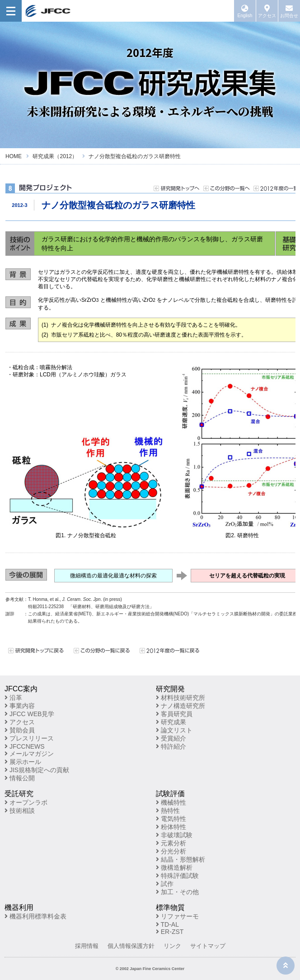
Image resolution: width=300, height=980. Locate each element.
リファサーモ (177, 916)
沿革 (13, 698)
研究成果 (171, 722)
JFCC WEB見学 (29, 714)
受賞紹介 (171, 738)
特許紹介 (171, 746)
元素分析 (171, 843)
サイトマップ (208, 946)
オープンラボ (26, 802)
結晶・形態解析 (180, 859)
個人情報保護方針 (131, 946)
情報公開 (20, 778)
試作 (165, 884)
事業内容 (20, 706)
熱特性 (168, 811)
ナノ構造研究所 (180, 706)
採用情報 (87, 946)
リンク (172, 946)
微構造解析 (174, 867)
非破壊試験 (174, 835)
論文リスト (174, 730)
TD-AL (167, 924)
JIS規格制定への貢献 (37, 770)
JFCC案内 (21, 689)
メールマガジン (29, 754)
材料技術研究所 (180, 698)
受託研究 (19, 794)
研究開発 (170, 689)
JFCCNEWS (25, 746)
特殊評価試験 (177, 876)
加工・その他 (177, 892)
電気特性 (171, 819)
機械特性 (171, 802)
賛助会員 (20, 730)
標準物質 (170, 907)
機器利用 (19, 907)
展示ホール (23, 762)
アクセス (20, 722)
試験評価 (170, 794)
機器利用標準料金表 (35, 916)
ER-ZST (170, 932)
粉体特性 (171, 827)
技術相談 (20, 811)
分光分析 (171, 851)
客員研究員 (174, 714)
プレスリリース (29, 738)
